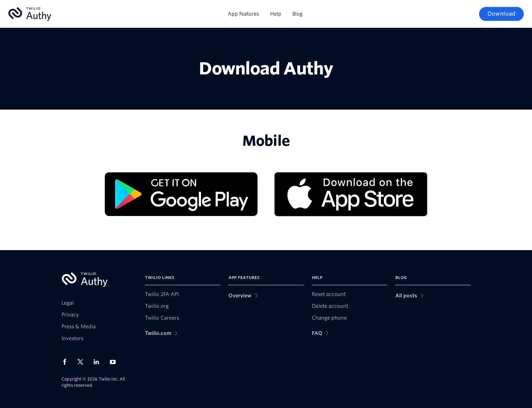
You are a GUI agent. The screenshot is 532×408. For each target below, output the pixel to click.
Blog (297, 14)
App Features (243, 14)
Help (276, 14)
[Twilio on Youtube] (115, 362)
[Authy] (30, 14)
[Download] (501, 14)
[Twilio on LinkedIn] (99, 362)
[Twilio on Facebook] (67, 362)
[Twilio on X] (83, 362)
